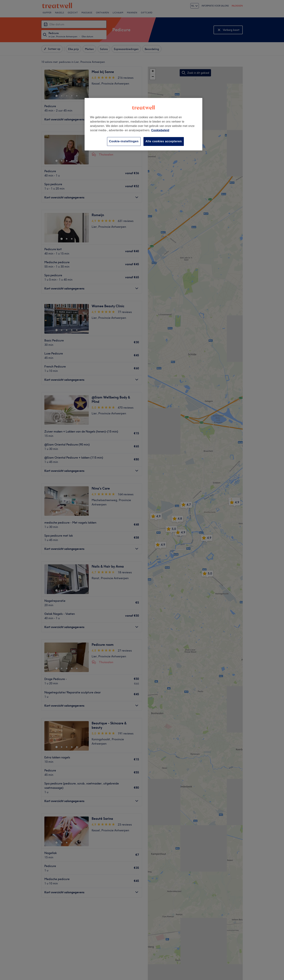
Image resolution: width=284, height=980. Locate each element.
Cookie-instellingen (124, 141)
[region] (143, 124)
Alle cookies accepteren (164, 141)
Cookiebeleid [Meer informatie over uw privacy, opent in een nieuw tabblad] (160, 130)
